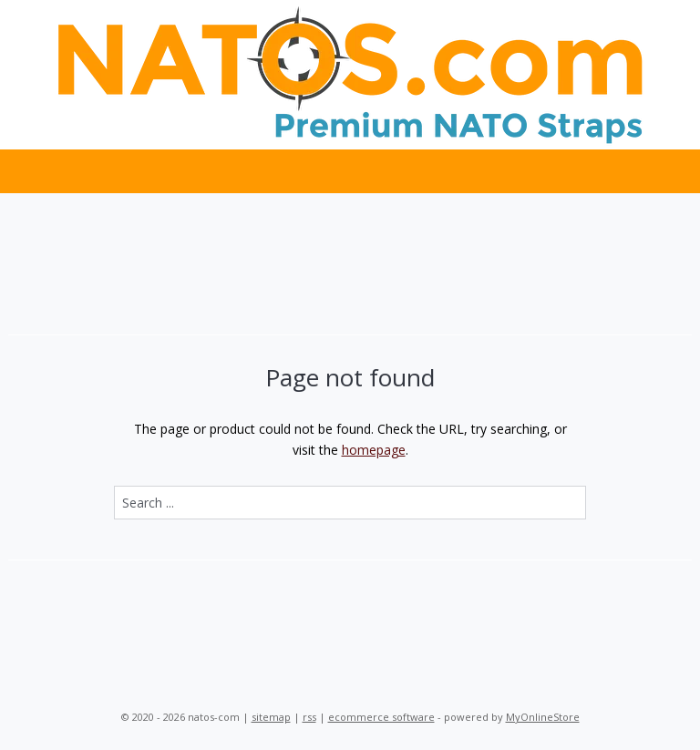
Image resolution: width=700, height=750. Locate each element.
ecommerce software (381, 717)
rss (309, 717)
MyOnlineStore (543, 717)
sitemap (271, 717)
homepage (374, 450)
